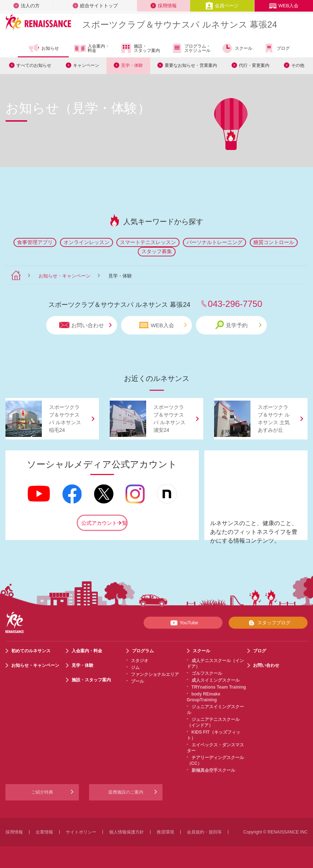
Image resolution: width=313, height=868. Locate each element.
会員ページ (222, 6)
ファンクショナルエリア (155, 674)
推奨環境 (165, 832)
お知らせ (43, 48)
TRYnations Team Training (219, 687)
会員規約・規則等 (204, 832)
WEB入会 (284, 6)
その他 (298, 65)
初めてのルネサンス (31, 651)
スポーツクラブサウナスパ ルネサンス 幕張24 (180, 25)
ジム (135, 668)
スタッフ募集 (157, 251)
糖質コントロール (274, 242)
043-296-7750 (235, 304)
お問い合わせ (85, 325)
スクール (237, 48)
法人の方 (27, 6)
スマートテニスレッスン (148, 242)
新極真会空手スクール (213, 770)
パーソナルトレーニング (214, 242)
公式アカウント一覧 (104, 523)
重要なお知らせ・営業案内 (191, 65)
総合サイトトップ (95, 6)
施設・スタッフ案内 (140, 48)
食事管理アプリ (35, 242)
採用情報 (164, 6)
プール (137, 681)
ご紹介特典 (42, 792)
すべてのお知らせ (34, 65)
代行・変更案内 (254, 65)
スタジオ (140, 661)
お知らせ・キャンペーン (65, 276)
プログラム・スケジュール (191, 48)
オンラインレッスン (87, 242)
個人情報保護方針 (127, 832)
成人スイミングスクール (216, 680)
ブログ (276, 48)
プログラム (143, 651)
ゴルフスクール (207, 673)
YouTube (183, 623)
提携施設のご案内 (126, 792)
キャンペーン (86, 65)
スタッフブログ (268, 623)
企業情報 (44, 832)
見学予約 (238, 325)
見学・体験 (132, 65)
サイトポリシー (81, 832)
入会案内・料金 (92, 49)
